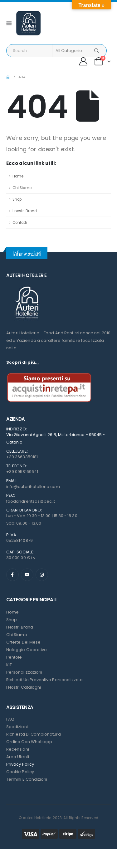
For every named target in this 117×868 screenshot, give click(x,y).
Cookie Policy (20, 772)
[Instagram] (42, 575)
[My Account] (83, 61)
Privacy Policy (20, 764)
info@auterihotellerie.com (33, 487)
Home (18, 176)
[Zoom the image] (27, 287)
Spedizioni (17, 727)
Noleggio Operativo (27, 650)
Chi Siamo (22, 188)
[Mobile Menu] (11, 23)
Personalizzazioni (24, 672)
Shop (17, 199)
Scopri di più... (22, 362)
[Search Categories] (70, 51)
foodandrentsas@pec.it (31, 501)
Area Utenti (18, 757)
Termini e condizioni (27, 779)
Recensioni (18, 749)
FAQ (10, 719)
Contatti (20, 223)
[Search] (97, 51)
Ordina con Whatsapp (29, 742)
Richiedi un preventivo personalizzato (44, 680)
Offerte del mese (23, 642)
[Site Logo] (28, 23)
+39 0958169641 (22, 472)
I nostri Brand (25, 211)
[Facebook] (12, 575)
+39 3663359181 (22, 457)
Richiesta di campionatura (34, 734)
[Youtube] (27, 575)
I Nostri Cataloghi (24, 687)
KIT (9, 665)
